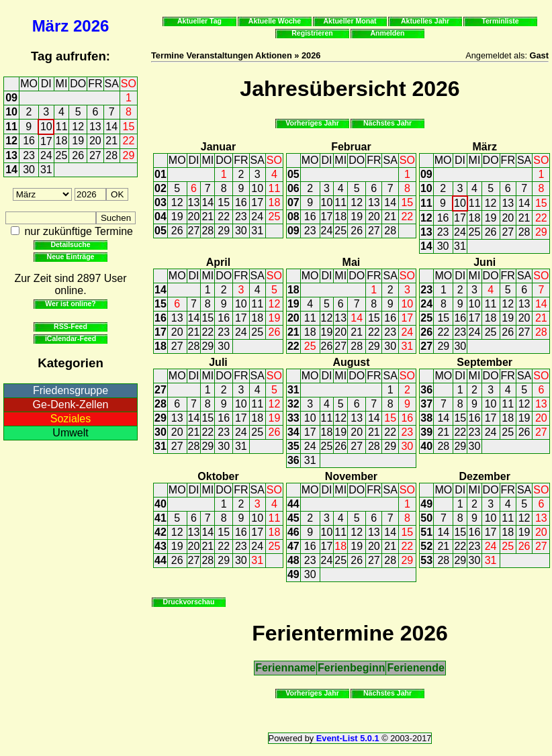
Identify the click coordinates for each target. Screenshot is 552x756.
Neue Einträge (71, 256)
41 (160, 518)
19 (78, 141)
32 (293, 404)
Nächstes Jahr (387, 123)
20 (95, 141)
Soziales (71, 419)
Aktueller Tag (199, 21)
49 (293, 574)
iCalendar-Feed (71, 338)
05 (160, 231)
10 (11, 112)
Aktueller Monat (350, 21)
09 (11, 98)
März (51, 26)
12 (78, 127)
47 (293, 546)
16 (29, 141)
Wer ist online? (70, 303)
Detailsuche (70, 244)
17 (46, 141)
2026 (91, 26)
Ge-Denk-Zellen (71, 405)
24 (46, 155)
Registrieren (312, 33)
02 (160, 188)
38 (426, 418)
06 (293, 188)
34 (293, 432)
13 (95, 127)
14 (111, 127)
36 (293, 460)
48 (293, 560)
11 (11, 127)
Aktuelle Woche (275, 21)
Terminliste (500, 21)
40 (426, 446)
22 (129, 141)
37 (426, 404)
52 (426, 546)
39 (426, 432)
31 (46, 170)
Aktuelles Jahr (425, 21)
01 (160, 174)
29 (129, 155)
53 (426, 560)
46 (293, 532)
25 (62, 155)
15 (129, 127)
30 (29, 170)
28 (111, 155)
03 (160, 202)
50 (426, 518)
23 (29, 155)
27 (95, 155)
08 (293, 217)
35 (293, 446)
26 (78, 155)
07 (293, 202)
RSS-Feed (71, 326)
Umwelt (70, 433)
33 (293, 418)
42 (160, 532)
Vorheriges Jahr (312, 123)
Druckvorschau (189, 602)
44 (160, 560)
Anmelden (388, 33)
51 (426, 532)
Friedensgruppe (71, 390)
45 (293, 518)
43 (160, 546)
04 (160, 217)
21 (111, 141)
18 (62, 141)
